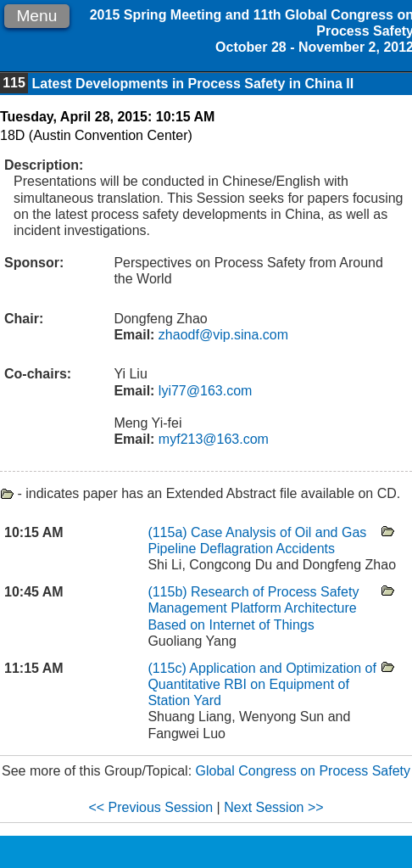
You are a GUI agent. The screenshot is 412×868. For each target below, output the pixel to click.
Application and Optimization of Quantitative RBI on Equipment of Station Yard (262, 684)
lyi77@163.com (203, 391)
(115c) (167, 668)
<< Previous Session (150, 807)
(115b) (167, 592)
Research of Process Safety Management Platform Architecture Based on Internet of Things (253, 608)
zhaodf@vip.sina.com (221, 335)
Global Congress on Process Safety (303, 771)
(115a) (167, 532)
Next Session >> (273, 807)
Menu (36, 16)
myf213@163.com (212, 439)
